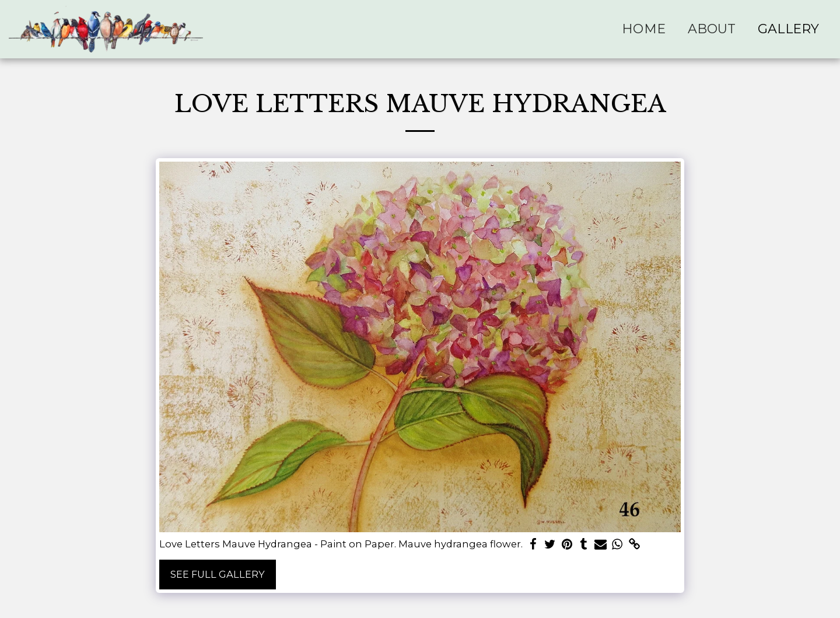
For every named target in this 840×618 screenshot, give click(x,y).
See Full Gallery (218, 574)
